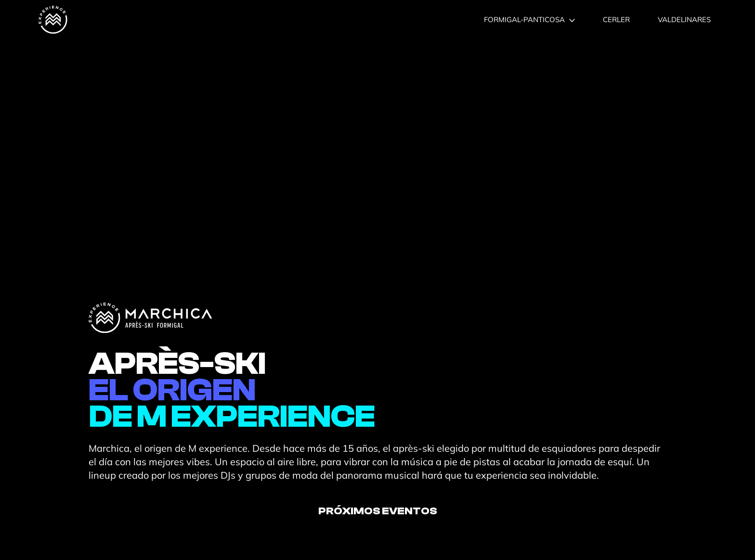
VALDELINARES (684, 19)
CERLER (616, 19)
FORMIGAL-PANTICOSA (529, 19)
